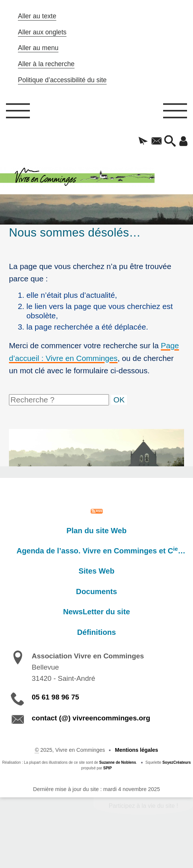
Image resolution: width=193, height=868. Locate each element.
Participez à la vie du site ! (143, 806)
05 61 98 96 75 (55, 697)
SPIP (107, 768)
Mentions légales (137, 750)
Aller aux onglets (42, 32)
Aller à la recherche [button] (46, 64)
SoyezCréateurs (177, 762)
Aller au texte (37, 16)
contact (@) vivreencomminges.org (91, 718)
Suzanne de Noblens (118, 762)
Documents (97, 591)
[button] (143, 142)
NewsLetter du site (96, 612)
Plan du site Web (96, 531)
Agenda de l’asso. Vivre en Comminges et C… (101, 550)
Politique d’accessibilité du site (62, 80)
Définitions (96, 632)
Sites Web (97, 571)
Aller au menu (38, 48)
